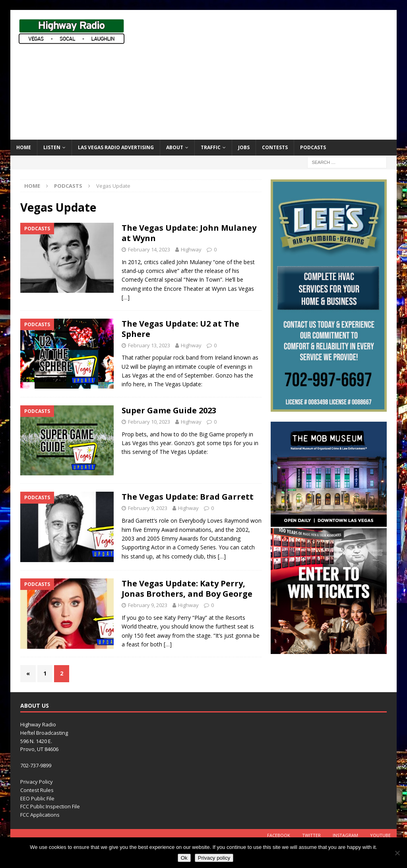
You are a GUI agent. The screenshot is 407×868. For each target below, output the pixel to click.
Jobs (244, 147)
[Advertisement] (275, 74)
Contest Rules (37, 790)
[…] (126, 297)
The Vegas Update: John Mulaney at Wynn (189, 233)
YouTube (380, 835)
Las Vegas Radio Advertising (116, 147)
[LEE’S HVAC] (329, 407)
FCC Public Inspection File (50, 806)
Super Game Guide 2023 (169, 410)
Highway (191, 249)
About (175, 147)
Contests (275, 147)
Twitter (311, 835)
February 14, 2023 (149, 249)
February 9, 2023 (148, 508)
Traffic (211, 147)
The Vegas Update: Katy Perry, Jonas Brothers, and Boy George (187, 589)
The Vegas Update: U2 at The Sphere (180, 329)
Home (24, 147)
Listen (52, 147)
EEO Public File (37, 798)
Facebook (279, 835)
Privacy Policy (37, 782)
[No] (397, 853)
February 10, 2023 (149, 422)
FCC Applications (40, 815)
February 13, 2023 (149, 345)
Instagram (345, 835)
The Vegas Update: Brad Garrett (188, 497)
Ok (184, 858)
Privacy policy (214, 858)
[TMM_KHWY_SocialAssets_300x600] (329, 649)
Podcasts (313, 147)
